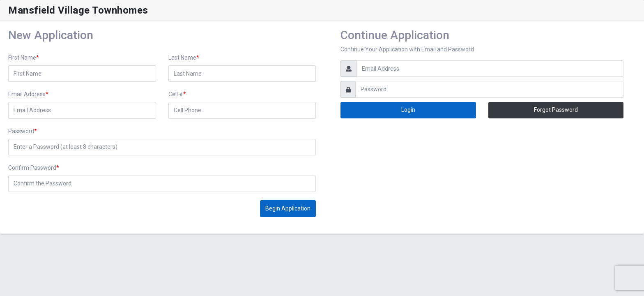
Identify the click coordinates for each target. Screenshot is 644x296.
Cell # (176, 94)
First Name (22, 58)
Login (408, 110)
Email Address (27, 94)
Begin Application (288, 208)
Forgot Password (556, 110)
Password (21, 131)
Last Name (182, 58)
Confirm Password (32, 168)
